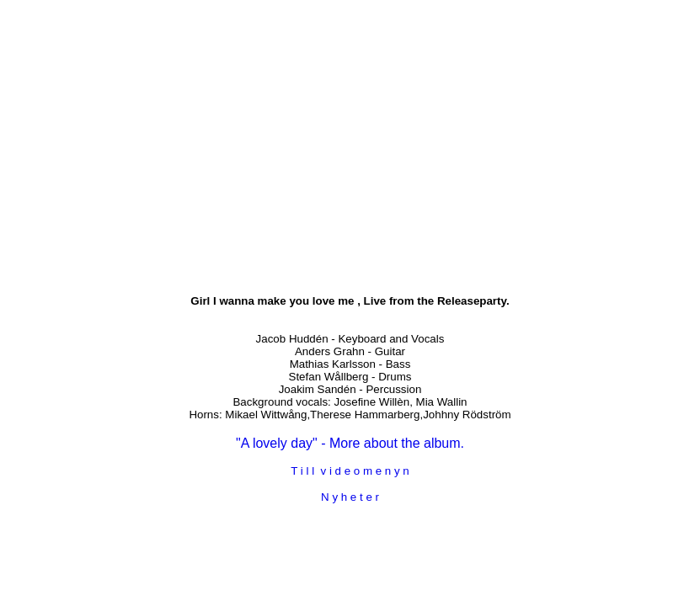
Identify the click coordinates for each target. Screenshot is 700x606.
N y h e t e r (350, 497)
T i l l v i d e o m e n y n (350, 471)
